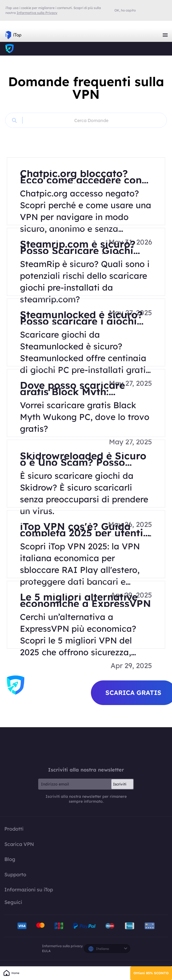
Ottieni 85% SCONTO (151, 973)
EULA (46, 951)
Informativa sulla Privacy (37, 13)
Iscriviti (120, 784)
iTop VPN (13, 35)
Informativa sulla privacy (62, 946)
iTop (10, 49)
